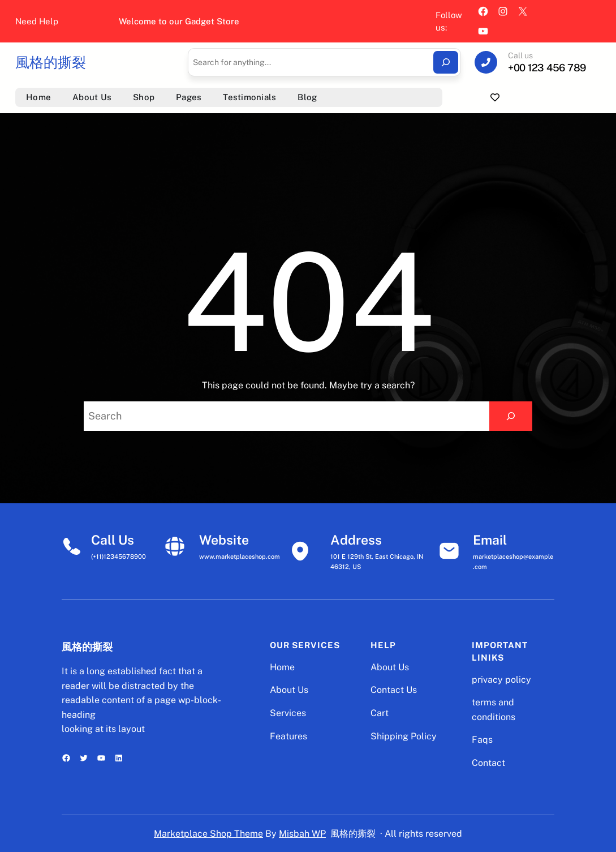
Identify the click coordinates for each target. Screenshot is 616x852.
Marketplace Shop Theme (208, 834)
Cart (380, 713)
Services (288, 713)
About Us (289, 690)
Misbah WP (302, 834)
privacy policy (501, 680)
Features (288, 736)
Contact (488, 763)
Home (282, 667)
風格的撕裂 (51, 62)
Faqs (482, 740)
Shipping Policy (404, 736)
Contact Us (394, 690)
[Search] (446, 62)
